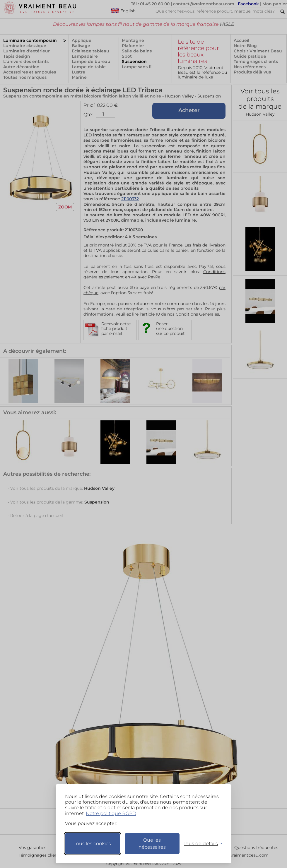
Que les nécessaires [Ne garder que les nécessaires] (152, 844)
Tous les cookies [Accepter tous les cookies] (92, 844)
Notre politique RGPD (111, 813)
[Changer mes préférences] (200, 844)
